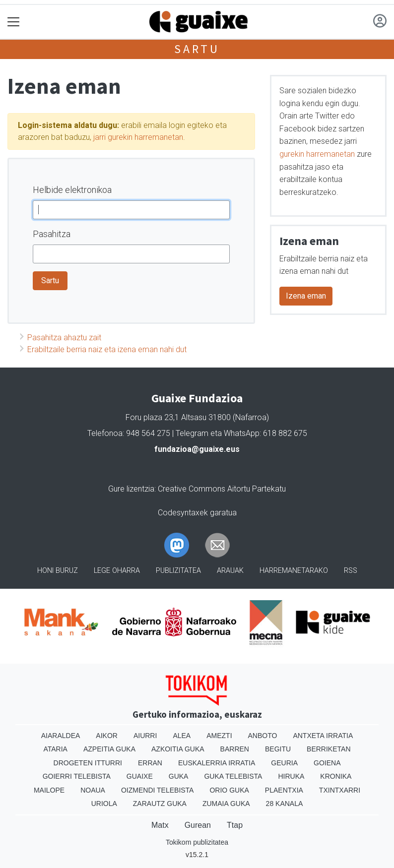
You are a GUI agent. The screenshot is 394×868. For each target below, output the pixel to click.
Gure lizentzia (131, 489)
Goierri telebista (77, 776)
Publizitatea (178, 571)
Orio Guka (229, 790)
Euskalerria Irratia (217, 763)
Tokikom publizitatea (197, 842)
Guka (179, 776)
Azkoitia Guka (178, 749)
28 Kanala (285, 804)
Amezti (219, 736)
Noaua (93, 790)
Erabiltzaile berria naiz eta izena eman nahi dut (107, 349)
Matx (160, 825)
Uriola (104, 804)
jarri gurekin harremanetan (138, 137)
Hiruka (291, 776)
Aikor (107, 736)
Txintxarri (340, 790)
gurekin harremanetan (317, 154)
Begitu (278, 749)
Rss (351, 571)
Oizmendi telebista (158, 790)
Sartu (197, 49)
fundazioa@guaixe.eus (197, 449)
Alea (182, 736)
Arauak (230, 571)
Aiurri (145, 736)
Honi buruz (58, 571)
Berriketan (328, 749)
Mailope (49, 790)
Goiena (327, 763)
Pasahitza (52, 234)
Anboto (263, 736)
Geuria (284, 763)
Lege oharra (117, 571)
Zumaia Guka (226, 804)
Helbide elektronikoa (72, 190)
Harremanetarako (294, 571)
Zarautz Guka (160, 804)
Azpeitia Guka (109, 749)
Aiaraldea (61, 736)
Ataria (55, 749)
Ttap (235, 825)
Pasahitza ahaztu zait (64, 338)
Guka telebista (233, 776)
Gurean (198, 825)
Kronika (336, 776)
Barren (235, 749)
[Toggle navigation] (14, 22)
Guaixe (140, 776)
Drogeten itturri (88, 763)
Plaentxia (284, 790)
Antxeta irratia (323, 736)
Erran (150, 763)
